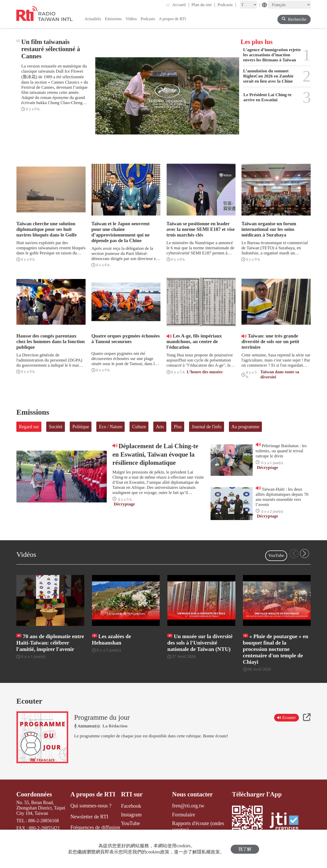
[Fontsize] (249, 5)
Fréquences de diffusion (95, 827)
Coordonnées (34, 794)
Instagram (131, 815)
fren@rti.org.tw (188, 806)
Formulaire (184, 815)
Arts (160, 427)
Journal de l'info (206, 427)
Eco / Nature (110, 427)
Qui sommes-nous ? (91, 806)
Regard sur (29, 427)
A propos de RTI (93, 794)
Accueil (181, 5)
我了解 (245, 849)
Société (56, 427)
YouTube (276, 555)
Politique (81, 427)
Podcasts (227, 5)
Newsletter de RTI (89, 817)
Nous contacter (193, 794)
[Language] (289, 5)
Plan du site (203, 5)
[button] (305, 554)
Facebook (131, 806)
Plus (178, 427)
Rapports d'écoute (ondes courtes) (198, 826)
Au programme (245, 427)
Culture (139, 427)
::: (168, 5)
